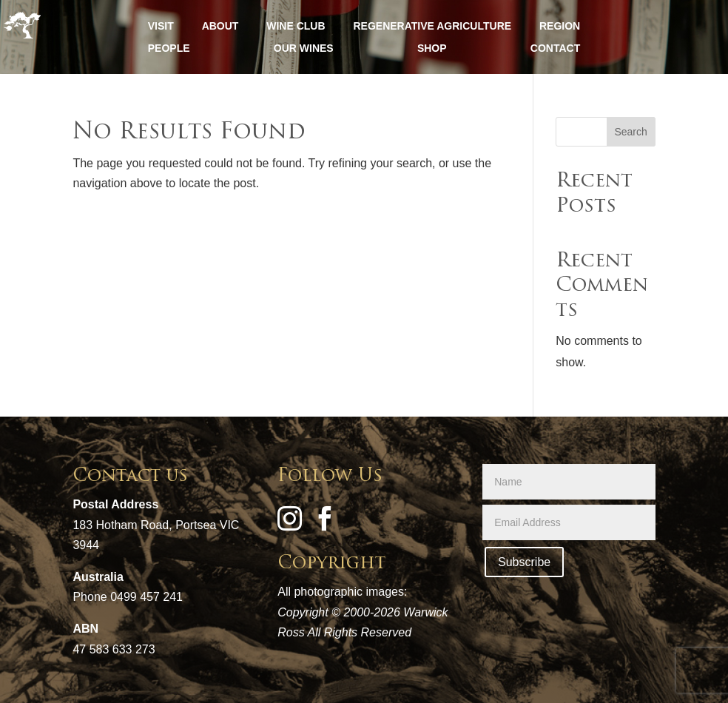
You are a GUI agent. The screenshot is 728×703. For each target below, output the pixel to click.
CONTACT (555, 48)
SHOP (432, 48)
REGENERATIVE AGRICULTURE (432, 26)
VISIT (161, 26)
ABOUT (220, 26)
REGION (560, 26)
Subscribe (524, 562)
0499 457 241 (146, 597)
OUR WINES (304, 48)
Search (630, 132)
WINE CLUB (296, 26)
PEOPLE (169, 48)
